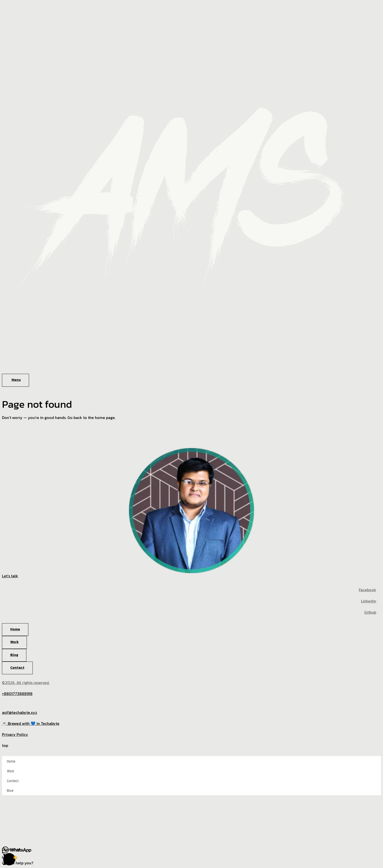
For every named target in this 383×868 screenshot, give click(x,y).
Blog (10, 790)
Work (11, 771)
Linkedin (369, 601)
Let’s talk (10, 576)
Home (11, 761)
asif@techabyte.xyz (20, 712)
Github (370, 612)
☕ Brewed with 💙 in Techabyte (31, 723)
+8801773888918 (17, 694)
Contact (13, 780)
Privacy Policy (15, 734)
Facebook (367, 590)
